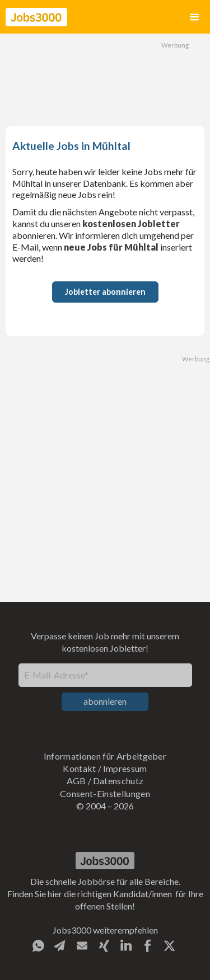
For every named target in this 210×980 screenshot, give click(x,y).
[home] (36, 17)
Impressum (125, 768)
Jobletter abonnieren (105, 292)
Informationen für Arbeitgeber (105, 756)
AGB (76, 781)
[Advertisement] (105, 78)
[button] (194, 17)
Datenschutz (118, 781)
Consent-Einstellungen (105, 793)
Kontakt (79, 768)
